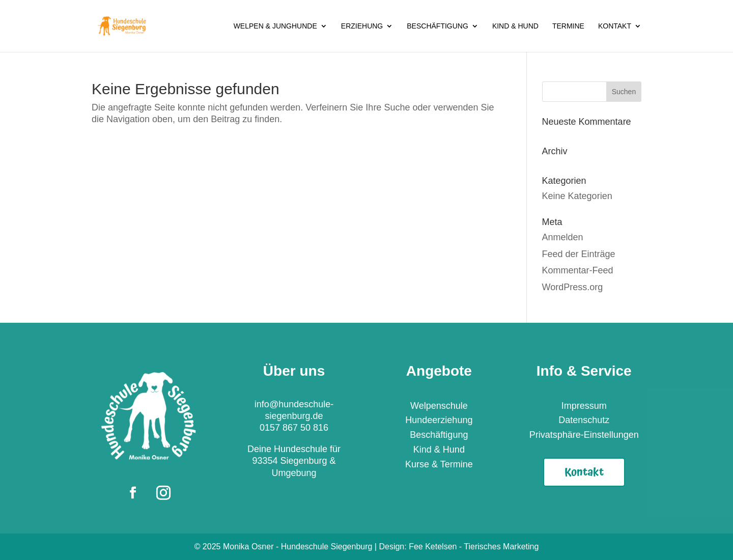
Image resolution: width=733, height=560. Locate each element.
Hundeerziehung (439, 420)
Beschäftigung (438, 26)
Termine (568, 26)
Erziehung (362, 26)
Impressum (584, 406)
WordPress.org (573, 287)
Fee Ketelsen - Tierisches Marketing (474, 547)
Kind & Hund (515, 26)
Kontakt (615, 26)
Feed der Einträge (579, 254)
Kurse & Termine (439, 464)
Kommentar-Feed (578, 270)
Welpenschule (439, 406)
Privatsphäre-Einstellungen (584, 435)
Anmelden (563, 237)
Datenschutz (584, 420)
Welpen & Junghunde (275, 26)
